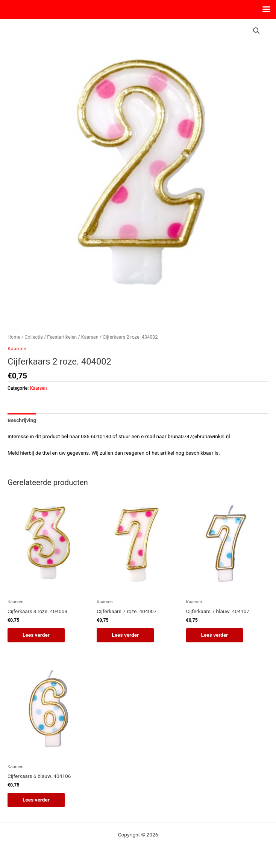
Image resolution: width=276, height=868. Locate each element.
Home (14, 337)
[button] (256, 31)
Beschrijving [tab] (22, 420)
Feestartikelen (62, 337)
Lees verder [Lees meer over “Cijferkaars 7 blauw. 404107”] (215, 635)
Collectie (34, 337)
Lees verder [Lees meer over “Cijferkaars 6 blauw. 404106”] (36, 800)
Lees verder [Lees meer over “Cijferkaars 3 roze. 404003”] (36, 635)
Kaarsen (90, 337)
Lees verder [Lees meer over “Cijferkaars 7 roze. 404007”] (125, 635)
